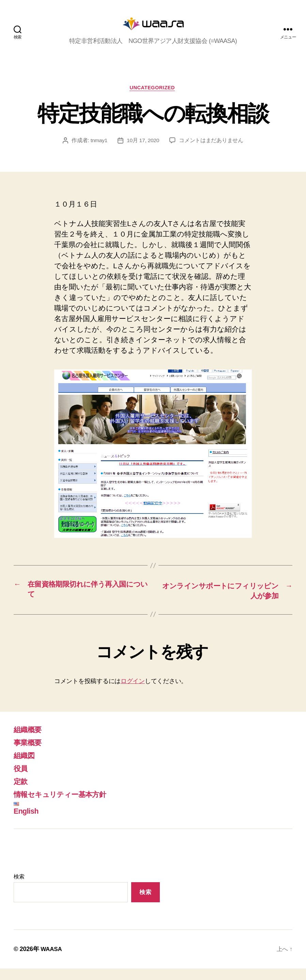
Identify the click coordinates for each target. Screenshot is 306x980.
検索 (19, 888)
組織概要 (29, 741)
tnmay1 (99, 152)
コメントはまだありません (212, 152)
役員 (22, 780)
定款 (22, 793)
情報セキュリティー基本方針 (66, 806)
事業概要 (29, 754)
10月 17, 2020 (143, 152)
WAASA (52, 961)
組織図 (26, 767)
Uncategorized (153, 98)
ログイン (133, 693)
